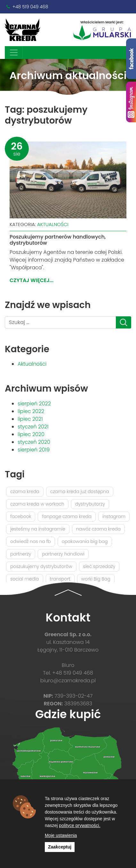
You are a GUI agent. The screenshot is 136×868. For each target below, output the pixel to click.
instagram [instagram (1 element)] (114, 516)
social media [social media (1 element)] (25, 579)
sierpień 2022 (34, 404)
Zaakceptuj (60, 847)
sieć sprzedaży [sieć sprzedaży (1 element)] (99, 566)
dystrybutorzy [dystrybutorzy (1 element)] (90, 504)
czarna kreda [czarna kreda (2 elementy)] (25, 491)
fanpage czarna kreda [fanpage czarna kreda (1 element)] (67, 516)
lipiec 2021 (30, 419)
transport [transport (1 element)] (60, 579)
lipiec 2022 (31, 411)
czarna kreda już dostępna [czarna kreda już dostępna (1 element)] (80, 491)
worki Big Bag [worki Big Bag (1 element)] (96, 579)
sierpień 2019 (34, 450)
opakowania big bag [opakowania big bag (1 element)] (85, 541)
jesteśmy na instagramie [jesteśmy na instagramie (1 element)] (38, 529)
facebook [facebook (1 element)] (21, 516)
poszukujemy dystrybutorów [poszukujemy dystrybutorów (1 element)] (41, 566)
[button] (68, 592)
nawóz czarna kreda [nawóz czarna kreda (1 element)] (99, 529)
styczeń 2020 (34, 442)
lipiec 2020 (31, 434)
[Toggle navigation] (14, 53)
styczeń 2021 (33, 427)
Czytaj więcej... (32, 280)
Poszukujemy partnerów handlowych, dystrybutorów (58, 240)
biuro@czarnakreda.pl (68, 681)
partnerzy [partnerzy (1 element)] (21, 554)
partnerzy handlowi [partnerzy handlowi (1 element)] (63, 554)
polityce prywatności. (80, 825)
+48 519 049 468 (30, 7)
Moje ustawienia (61, 835)
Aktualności (53, 224)
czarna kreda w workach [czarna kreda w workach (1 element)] (37, 504)
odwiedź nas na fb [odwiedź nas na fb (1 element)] (31, 541)
